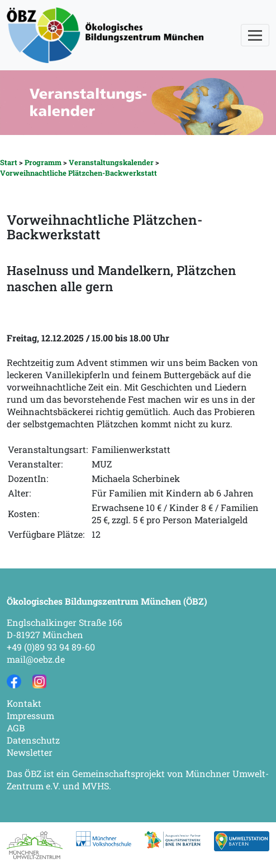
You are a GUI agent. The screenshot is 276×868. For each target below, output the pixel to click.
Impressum (30, 715)
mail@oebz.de (36, 659)
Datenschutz (33, 740)
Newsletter (30, 752)
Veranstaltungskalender (111, 162)
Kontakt (24, 703)
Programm (43, 162)
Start (9, 162)
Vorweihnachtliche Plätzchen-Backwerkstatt (78, 173)
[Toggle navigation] (255, 35)
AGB (16, 728)
